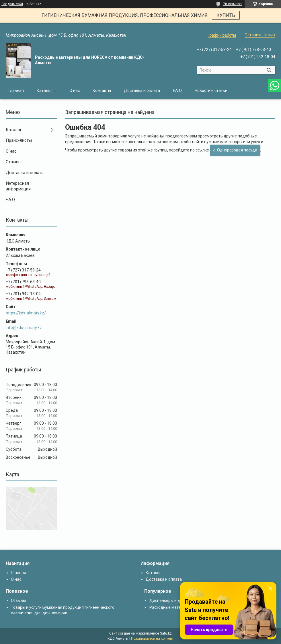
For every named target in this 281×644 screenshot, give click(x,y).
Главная (16, 90)
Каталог (44, 90)
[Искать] (269, 70)
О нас (75, 90)
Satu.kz (166, 633)
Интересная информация (18, 186)
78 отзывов (232, 4)
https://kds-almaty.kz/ (26, 313)
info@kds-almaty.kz (24, 328)
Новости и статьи (211, 90)
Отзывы (14, 162)
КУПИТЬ (226, 15)
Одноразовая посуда (237, 150)
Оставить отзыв (260, 35)
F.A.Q (177, 90)
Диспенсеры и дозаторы (173, 600)
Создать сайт (12, 4)
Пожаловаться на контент (152, 639)
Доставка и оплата (142, 90)
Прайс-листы (19, 140)
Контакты (102, 90)
